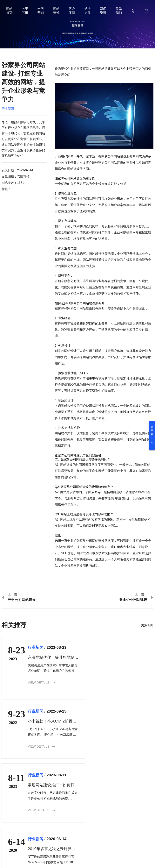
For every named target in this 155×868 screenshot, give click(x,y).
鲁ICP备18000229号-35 (68, 859)
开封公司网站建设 (22, 600)
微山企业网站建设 (133, 600)
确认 (153, 832)
